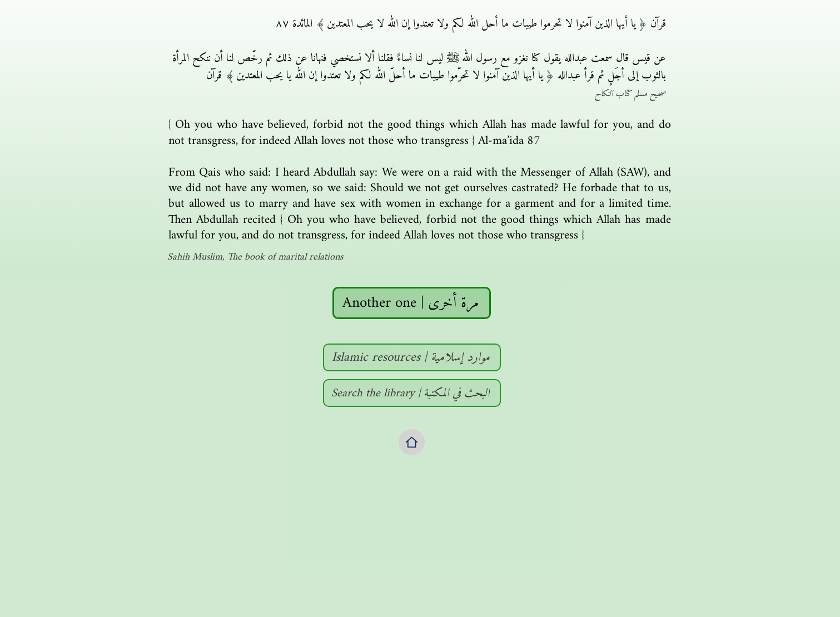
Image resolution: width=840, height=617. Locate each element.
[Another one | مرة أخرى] (412, 303)
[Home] (412, 442)
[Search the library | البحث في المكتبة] (412, 393)
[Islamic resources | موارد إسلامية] (412, 357)
